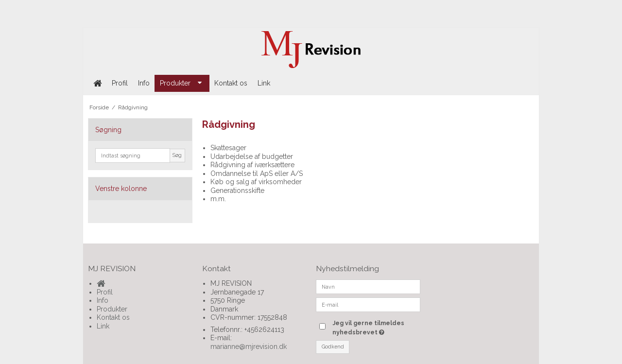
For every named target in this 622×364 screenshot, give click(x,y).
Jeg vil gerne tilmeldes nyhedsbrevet (376, 327)
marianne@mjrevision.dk (249, 347)
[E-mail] (368, 304)
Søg (177, 155)
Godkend (333, 347)
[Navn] (368, 286)
